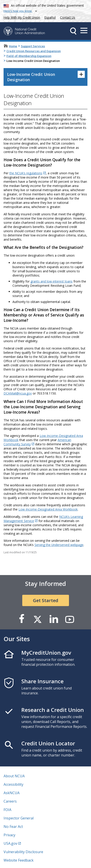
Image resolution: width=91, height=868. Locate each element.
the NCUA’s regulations (26, 173)
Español (50, 17)
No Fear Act (13, 827)
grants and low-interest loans (52, 281)
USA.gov (10, 843)
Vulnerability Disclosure (23, 852)
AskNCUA (12, 793)
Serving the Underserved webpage (59, 545)
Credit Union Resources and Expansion (34, 51)
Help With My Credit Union (21, 17)
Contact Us (68, 17)
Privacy (9, 835)
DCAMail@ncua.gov (18, 393)
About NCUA (14, 776)
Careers (10, 801)
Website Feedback (19, 860)
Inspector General (19, 818)
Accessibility (13, 784)
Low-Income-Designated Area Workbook (48, 509)
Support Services (33, 46)
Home (13, 46)
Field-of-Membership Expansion (29, 56)
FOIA (7, 810)
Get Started (46, 600)
